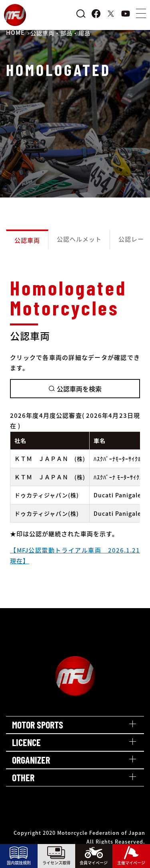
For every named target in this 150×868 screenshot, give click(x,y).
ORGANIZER (31, 760)
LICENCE (26, 742)
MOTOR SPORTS (38, 725)
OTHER (23, 777)
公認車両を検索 (75, 389)
